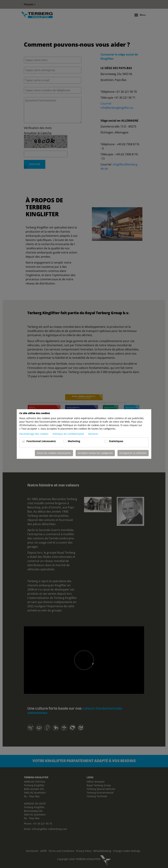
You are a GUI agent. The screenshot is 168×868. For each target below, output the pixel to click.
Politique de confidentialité (69, 434)
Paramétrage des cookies (34, 434)
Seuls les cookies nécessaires (54, 453)
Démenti (93, 434)
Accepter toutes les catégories (95, 453)
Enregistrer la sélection (133, 453)
